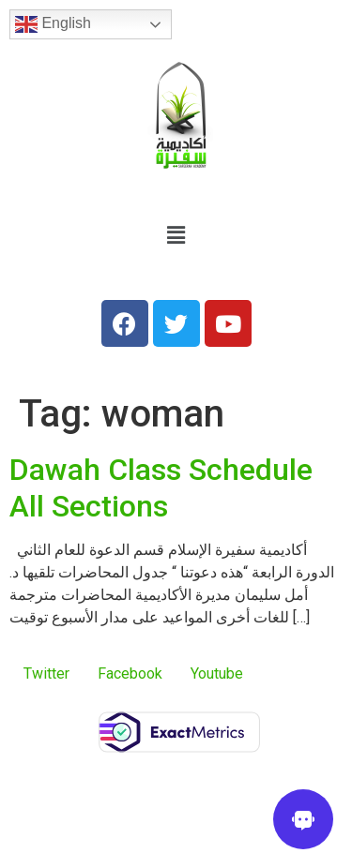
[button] (176, 235)
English (53, 24)
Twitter (46, 673)
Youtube (217, 673)
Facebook (130, 673)
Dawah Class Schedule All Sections (161, 487)
